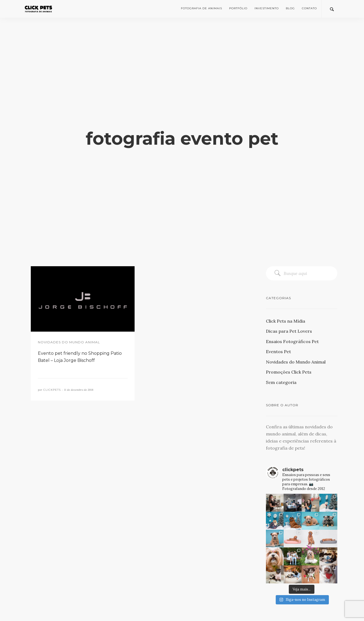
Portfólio (238, 8)
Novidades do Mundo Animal (296, 362)
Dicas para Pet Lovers (289, 331)
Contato (309, 8)
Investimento (267, 8)
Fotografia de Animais (201, 8)
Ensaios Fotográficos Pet (292, 341)
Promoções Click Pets (289, 372)
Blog (290, 8)
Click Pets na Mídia (286, 321)
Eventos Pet (278, 352)
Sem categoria (281, 382)
